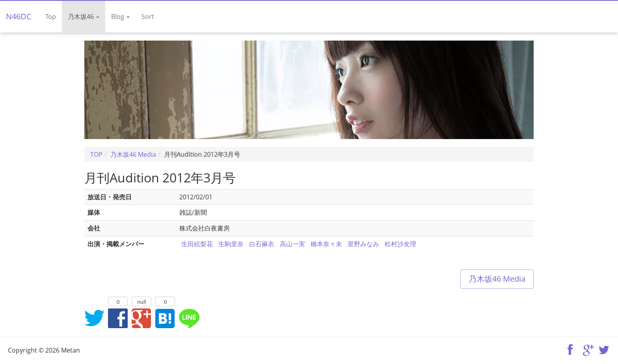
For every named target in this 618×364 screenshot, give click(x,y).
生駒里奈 (231, 244)
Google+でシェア (141, 318)
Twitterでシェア (94, 318)
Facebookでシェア (118, 318)
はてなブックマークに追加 (165, 318)
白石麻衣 (262, 244)
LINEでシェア (189, 318)
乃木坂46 (84, 17)
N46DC (19, 16)
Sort (148, 17)
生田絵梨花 (197, 244)
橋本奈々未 (326, 244)
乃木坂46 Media (497, 279)
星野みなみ (363, 244)
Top (51, 17)
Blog (120, 17)
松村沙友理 (400, 244)
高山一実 (292, 244)
